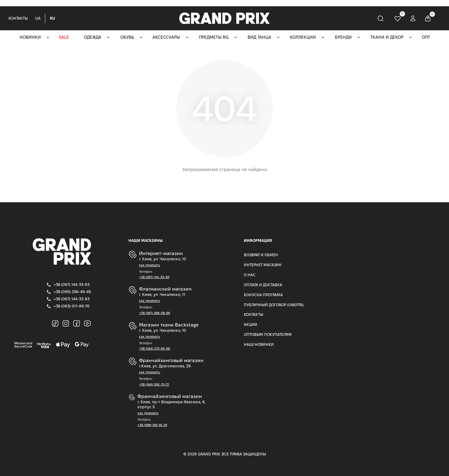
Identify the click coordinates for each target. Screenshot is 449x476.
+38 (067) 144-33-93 (154, 277)
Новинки (30, 37)
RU (53, 18)
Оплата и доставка (263, 285)
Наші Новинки (259, 344)
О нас (250, 275)
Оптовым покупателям (268, 334)
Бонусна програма (263, 295)
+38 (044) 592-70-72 (154, 384)
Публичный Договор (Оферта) (274, 305)
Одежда (93, 37)
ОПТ (426, 37)
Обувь (127, 37)
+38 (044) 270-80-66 (154, 348)
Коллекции (303, 37)
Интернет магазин (263, 265)
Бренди (343, 37)
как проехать (150, 265)
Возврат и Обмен (261, 255)
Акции (251, 324)
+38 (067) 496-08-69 (154, 313)
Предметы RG (214, 37)
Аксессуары (166, 37)
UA (38, 18)
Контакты (18, 18)
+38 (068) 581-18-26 (152, 425)
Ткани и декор (387, 37)
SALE (64, 37)
